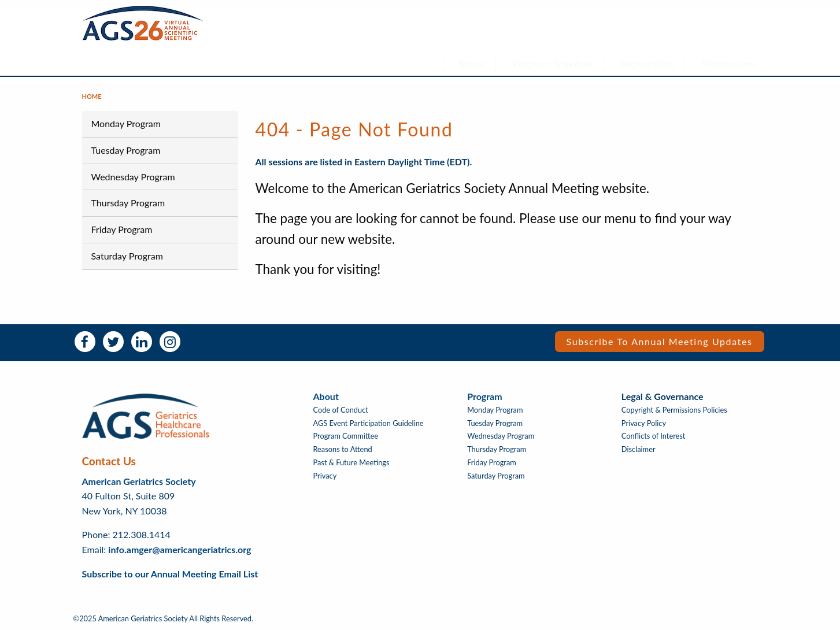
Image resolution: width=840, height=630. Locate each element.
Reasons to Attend (343, 449)
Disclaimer (639, 449)
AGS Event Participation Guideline (369, 423)
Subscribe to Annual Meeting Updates (660, 341)
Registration (648, 63)
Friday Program (122, 229)
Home (92, 96)
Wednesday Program (133, 177)
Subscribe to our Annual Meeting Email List (170, 574)
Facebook (85, 342)
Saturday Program (127, 256)
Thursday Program (128, 203)
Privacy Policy (644, 423)
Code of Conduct (341, 410)
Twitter (113, 342)
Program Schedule (553, 63)
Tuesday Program (126, 150)
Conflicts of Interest (654, 436)
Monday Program (126, 123)
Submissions (730, 63)
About (472, 63)
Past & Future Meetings (351, 463)
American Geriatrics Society (139, 481)
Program (484, 396)
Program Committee (346, 436)
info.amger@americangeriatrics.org (180, 549)
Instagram (170, 342)
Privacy (325, 476)
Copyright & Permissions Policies (674, 410)
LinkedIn (142, 342)
